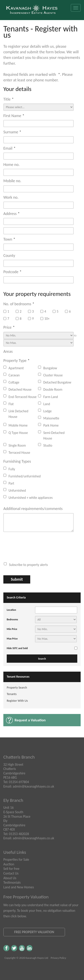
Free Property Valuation (34, 932)
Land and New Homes (19, 887)
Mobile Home (18, 425)
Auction (9, 864)
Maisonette (51, 418)
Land (47, 404)
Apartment (16, 368)
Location (11, 610)
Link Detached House (18, 414)
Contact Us (11, 873)
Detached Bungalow (57, 382)
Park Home (51, 425)
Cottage (14, 382)
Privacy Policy (58, 958)
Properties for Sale (16, 859)
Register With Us (17, 701)
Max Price (12, 639)
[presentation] (36, 547)
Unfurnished (17, 490)
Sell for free (11, 869)
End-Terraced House (23, 397)
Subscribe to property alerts (28, 565)
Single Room (17, 445)
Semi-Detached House (54, 435)
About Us (10, 878)
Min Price (12, 629)
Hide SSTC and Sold (17, 648)
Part (11, 483)
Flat (11, 404)
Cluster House (53, 375)
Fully (12, 469)
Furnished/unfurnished (25, 476)
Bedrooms (12, 619)
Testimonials (12, 882)
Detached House (20, 389)
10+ (45, 319)
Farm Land (51, 397)
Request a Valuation (30, 720)
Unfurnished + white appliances (31, 498)
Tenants (12, 694)
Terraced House (19, 453)
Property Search (17, 688)
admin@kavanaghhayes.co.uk (33, 786)
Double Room (53, 389)
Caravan (14, 375)
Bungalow (50, 368)
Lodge (47, 411)
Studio (48, 445)
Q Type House (18, 433)
